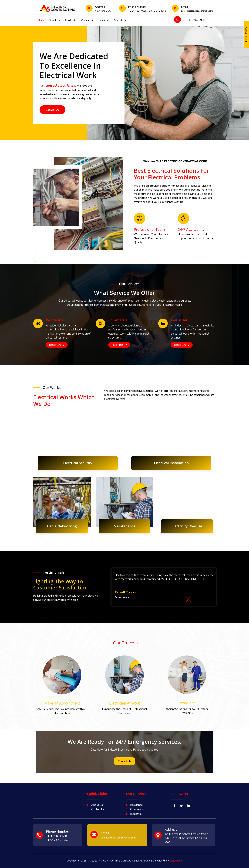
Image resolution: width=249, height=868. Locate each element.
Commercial (88, 20)
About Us (55, 20)
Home (41, 20)
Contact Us (120, 20)
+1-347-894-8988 (137, 11)
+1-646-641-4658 (157, 11)
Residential (71, 20)
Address (171, 830)
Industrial (104, 20)
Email (184, 7)
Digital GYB (176, 861)
